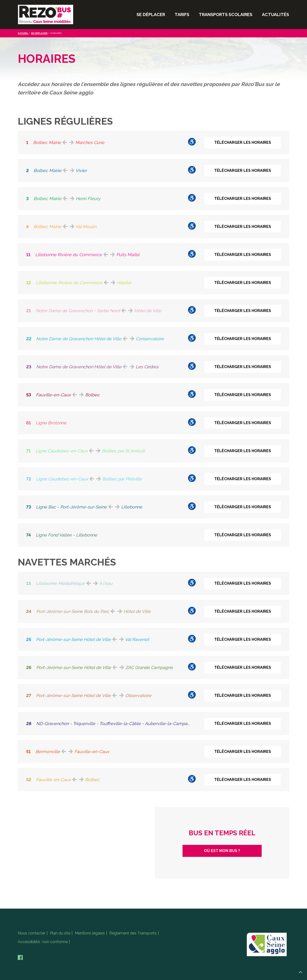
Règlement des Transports (133, 933)
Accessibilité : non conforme (43, 942)
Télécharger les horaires (243, 142)
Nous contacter (32, 933)
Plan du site (60, 933)
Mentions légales (90, 933)
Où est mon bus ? (222, 851)
